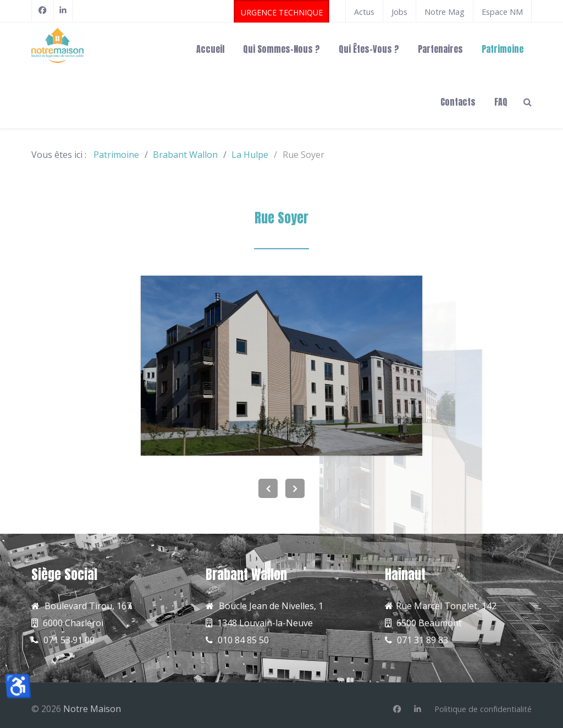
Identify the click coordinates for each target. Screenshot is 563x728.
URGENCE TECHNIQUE (282, 12)
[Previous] (268, 488)
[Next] (295, 488)
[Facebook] (43, 10)
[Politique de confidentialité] (483, 709)
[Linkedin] (418, 709)
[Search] (528, 101)
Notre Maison (92, 709)
